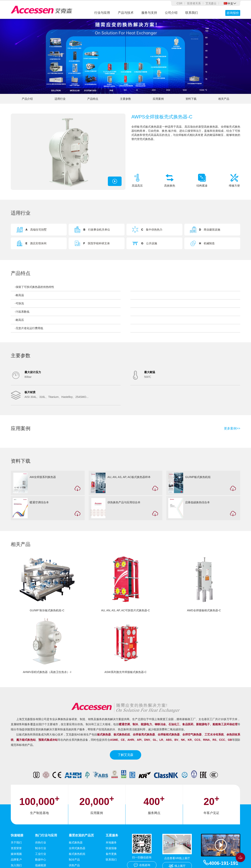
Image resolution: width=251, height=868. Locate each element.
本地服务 (111, 842)
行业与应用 (102, 13)
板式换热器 (76, 842)
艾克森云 (211, 3)
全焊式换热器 (77, 848)
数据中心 (41, 860)
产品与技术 (126, 13)
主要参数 (125, 99)
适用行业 (60, 99)
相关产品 (224, 99)
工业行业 (41, 854)
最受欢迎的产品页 (81, 835)
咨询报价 (233, 13)
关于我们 (16, 842)
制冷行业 (41, 848)
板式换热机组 (77, 854)
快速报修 (111, 848)
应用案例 (158, 99)
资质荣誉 (16, 848)
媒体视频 (16, 854)
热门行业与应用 (46, 835)
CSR (179, 3)
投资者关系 (194, 3)
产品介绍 (27, 99)
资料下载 (191, 99)
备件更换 (111, 854)
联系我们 (192, 13)
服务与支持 (149, 13)
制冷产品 (74, 860)
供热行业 (41, 842)
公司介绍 (171, 13)
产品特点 (93, 99)
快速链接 (17, 835)
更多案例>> (232, 429)
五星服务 (112, 835)
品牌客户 (16, 860)
